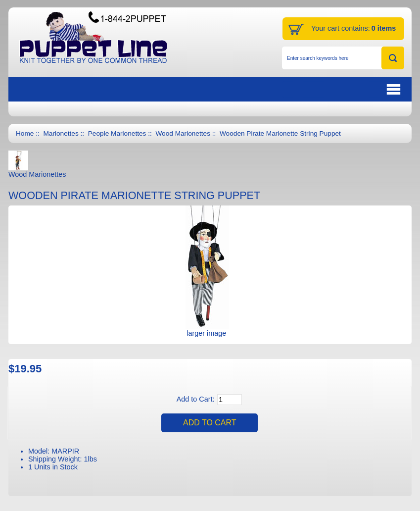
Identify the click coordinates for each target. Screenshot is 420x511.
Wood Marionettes (183, 133)
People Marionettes (117, 133)
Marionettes (61, 133)
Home (25, 133)
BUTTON (343, 89)
